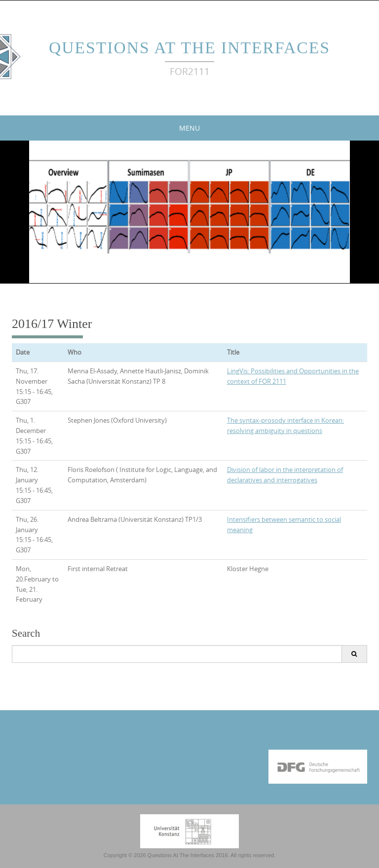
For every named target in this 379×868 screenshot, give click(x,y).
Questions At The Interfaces (189, 48)
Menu (189, 128)
